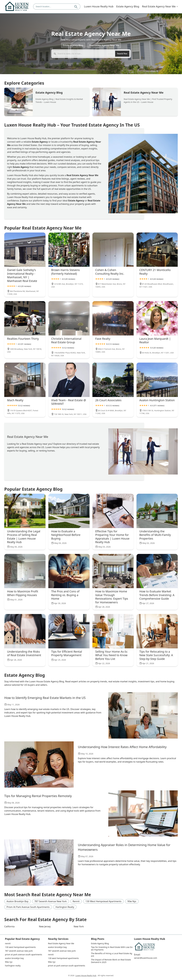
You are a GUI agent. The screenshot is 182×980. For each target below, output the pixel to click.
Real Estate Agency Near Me (159, 6)
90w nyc (132, 901)
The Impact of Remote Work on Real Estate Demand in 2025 (111, 961)
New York (79, 926)
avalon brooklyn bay (17, 901)
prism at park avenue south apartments (28, 907)
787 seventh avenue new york (51, 901)
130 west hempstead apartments (103, 901)
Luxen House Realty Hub (99, 6)
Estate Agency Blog (128, 6)
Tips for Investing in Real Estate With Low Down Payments (112, 948)
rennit (76, 901)
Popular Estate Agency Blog (33, 489)
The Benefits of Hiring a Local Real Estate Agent (112, 955)
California (9, 926)
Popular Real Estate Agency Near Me (43, 228)
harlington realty (65, 907)
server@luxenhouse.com (146, 958)
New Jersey (45, 926)
